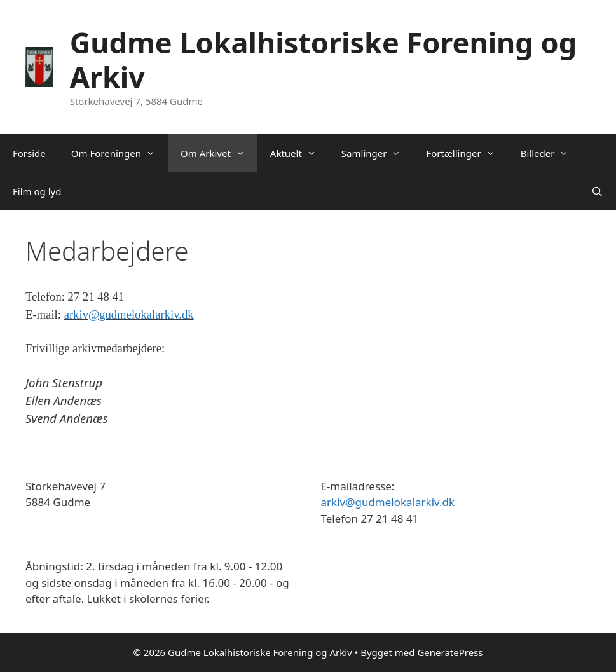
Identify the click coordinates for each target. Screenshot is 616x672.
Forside (29, 153)
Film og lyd (37, 191)
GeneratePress (450, 652)
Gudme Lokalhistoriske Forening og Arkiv (323, 59)
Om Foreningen (120, 153)
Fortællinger (467, 153)
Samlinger (378, 153)
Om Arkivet (219, 153)
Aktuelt (299, 153)
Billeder (551, 153)
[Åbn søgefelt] (597, 191)
